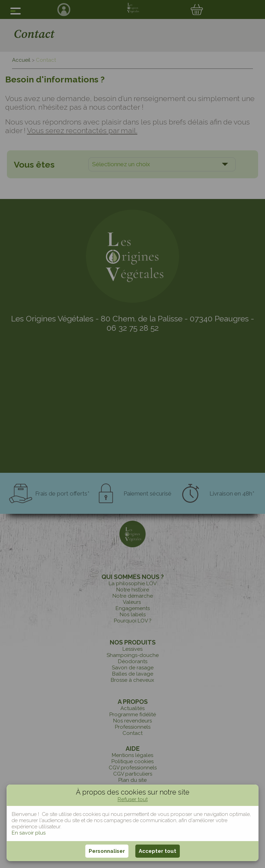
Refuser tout (133, 799)
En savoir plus (29, 833)
